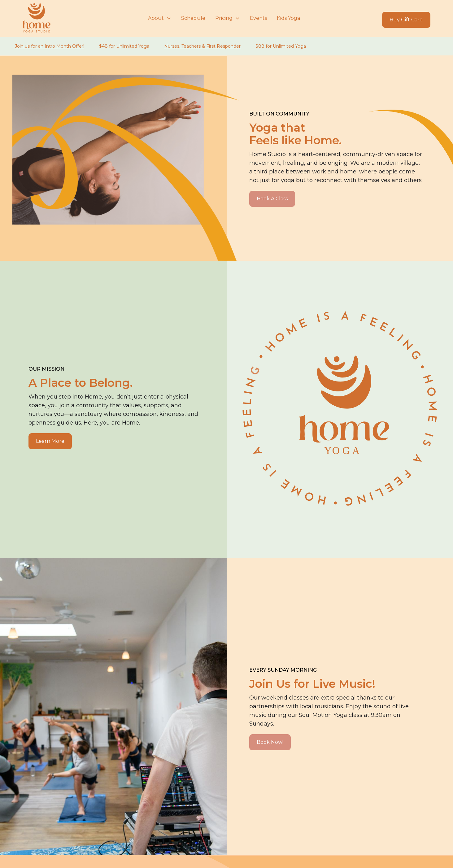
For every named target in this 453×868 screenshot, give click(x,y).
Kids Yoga (288, 18)
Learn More (50, 441)
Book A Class (272, 199)
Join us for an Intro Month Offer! (50, 46)
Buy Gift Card (406, 20)
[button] (160, 18)
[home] (83, 18)
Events (258, 18)
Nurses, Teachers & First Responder (202, 46)
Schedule (193, 18)
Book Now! (270, 742)
